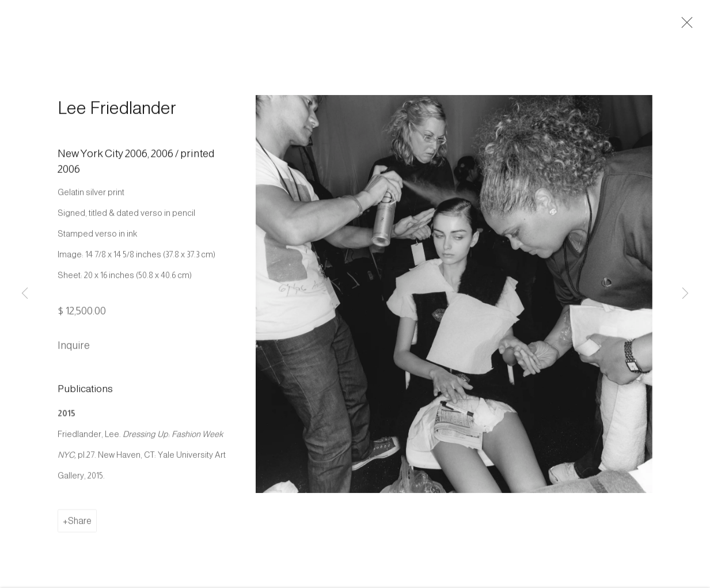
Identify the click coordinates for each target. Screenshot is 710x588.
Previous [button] (25, 294)
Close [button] (685, 26)
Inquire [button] (74, 348)
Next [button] (685, 294)
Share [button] (80, 524)
